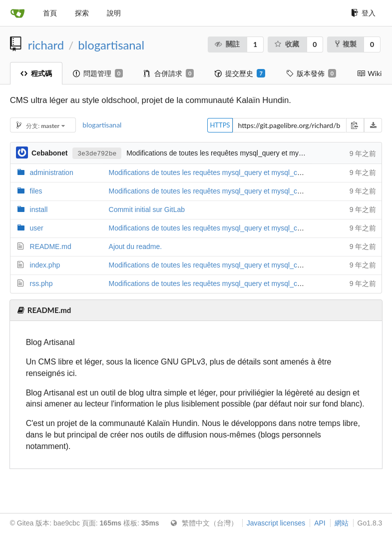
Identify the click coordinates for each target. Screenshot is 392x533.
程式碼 (36, 73)
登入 (363, 13)
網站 (342, 523)
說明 (114, 13)
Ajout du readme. (136, 246)
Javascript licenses (276, 523)
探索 (82, 13)
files (36, 191)
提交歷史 (240, 73)
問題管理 (98, 73)
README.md (51, 246)
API (320, 523)
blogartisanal (111, 45)
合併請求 (169, 73)
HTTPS (220, 125)
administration (52, 172)
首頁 (50, 13)
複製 (346, 44)
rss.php (41, 283)
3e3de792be (97, 153)
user (37, 228)
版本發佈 (311, 73)
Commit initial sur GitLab (147, 209)
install (39, 209)
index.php (45, 265)
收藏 (286, 44)
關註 (227, 44)
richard (46, 45)
